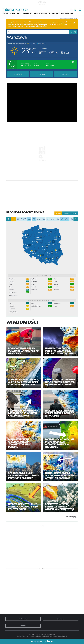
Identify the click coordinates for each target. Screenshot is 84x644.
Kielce (55, 282)
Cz (18, 219)
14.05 (53, 219)
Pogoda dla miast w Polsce (42, 276)
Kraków (56, 279)
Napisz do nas (23, 619)
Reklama (23, 626)
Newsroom (61, 619)
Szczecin (12, 290)
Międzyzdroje (58, 303)
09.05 (29, 219)
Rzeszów (56, 287)
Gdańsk (11, 282)
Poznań (34, 287)
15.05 (57, 219)
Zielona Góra (13, 292)
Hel (10, 303)
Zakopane (12, 309)
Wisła (55, 306)
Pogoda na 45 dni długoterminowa (42, 74)
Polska (5, 13)
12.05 (43, 219)
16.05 (62, 219)
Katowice (34, 282)
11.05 (39, 219)
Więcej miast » (13, 295)
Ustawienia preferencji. (23, 636)
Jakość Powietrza (40, 13)
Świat (19, 13)
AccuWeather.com (72, 19)
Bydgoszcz (34, 279)
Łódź (11, 284)
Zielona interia (67, 13)
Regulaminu (52, 634)
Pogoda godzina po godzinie (18, 74)
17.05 (67, 219)
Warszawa (34, 290)
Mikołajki (12, 306)
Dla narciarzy (54, 13)
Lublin (33, 284)
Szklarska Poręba (36, 306)
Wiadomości (28, 13)
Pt (24, 219)
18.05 (71, 219)
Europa (12, 13)
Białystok (12, 279)
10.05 (34, 219)
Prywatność (31, 636)
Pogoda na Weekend (65, 74)
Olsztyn (56, 284)
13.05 (48, 219)
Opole (11, 287)
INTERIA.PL (44, 636)
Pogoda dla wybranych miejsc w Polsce (42, 300)
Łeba (33, 303)
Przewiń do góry (71, 517)
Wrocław (56, 290)
